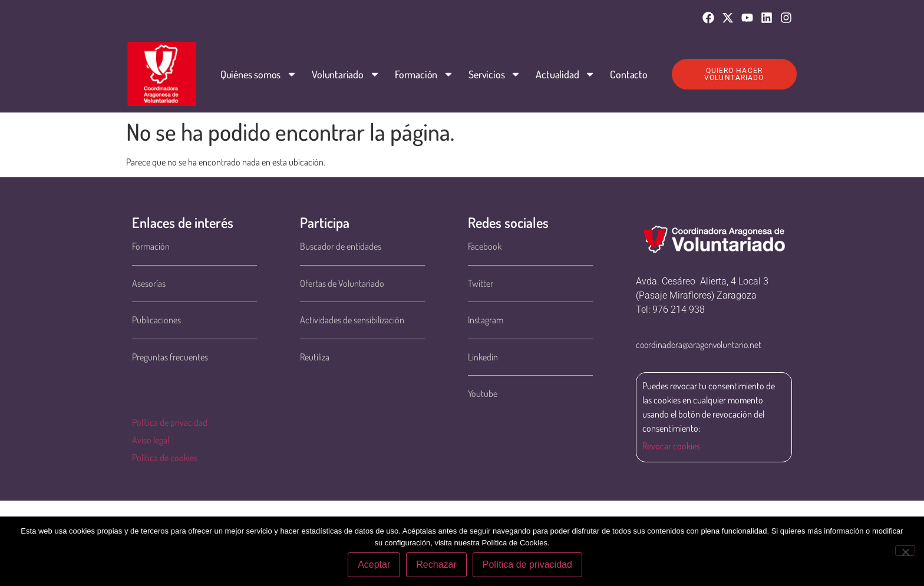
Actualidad (565, 74)
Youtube (483, 393)
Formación (424, 74)
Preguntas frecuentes (170, 357)
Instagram (486, 320)
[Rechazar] (905, 551)
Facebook (485, 246)
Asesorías (149, 283)
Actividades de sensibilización (352, 320)
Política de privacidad (170, 422)
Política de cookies (165, 458)
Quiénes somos (259, 74)
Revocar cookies (671, 446)
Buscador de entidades (341, 246)
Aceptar (374, 565)
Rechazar (436, 565)
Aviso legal (151, 440)
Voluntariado (346, 74)
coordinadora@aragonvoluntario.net (699, 345)
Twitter (481, 283)
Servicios (495, 74)
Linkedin (483, 357)
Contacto (628, 74)
